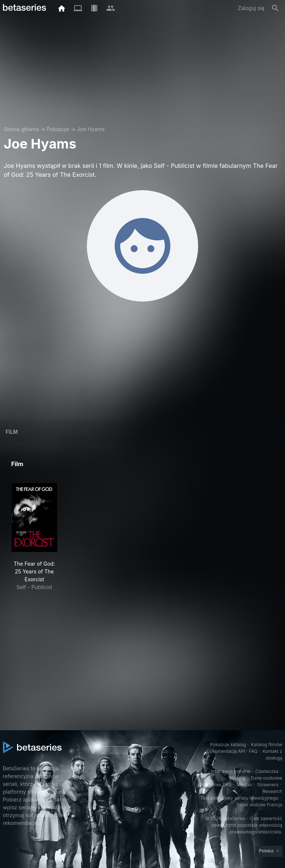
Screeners (268, 785)
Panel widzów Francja (259, 805)
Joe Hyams (91, 129)
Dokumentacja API (226, 751)
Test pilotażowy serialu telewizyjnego (239, 798)
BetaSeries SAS (215, 785)
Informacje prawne (230, 771)
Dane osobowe (267, 778)
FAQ (253, 751)
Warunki (237, 778)
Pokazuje (58, 129)
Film (12, 432)
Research (273, 791)
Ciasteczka (267, 771)
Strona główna (21, 129)
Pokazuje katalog (228, 745)
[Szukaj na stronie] (275, 8)
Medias (244, 785)
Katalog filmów (267, 745)
